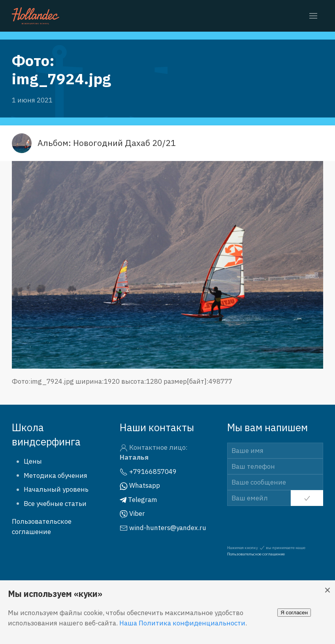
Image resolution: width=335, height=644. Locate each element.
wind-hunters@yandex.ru (163, 528)
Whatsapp (140, 485)
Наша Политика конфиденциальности (182, 623)
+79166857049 (148, 472)
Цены (33, 461)
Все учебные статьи (55, 504)
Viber (132, 513)
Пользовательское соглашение (256, 554)
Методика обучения (56, 475)
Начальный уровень (56, 489)
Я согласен (294, 613)
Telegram (139, 500)
